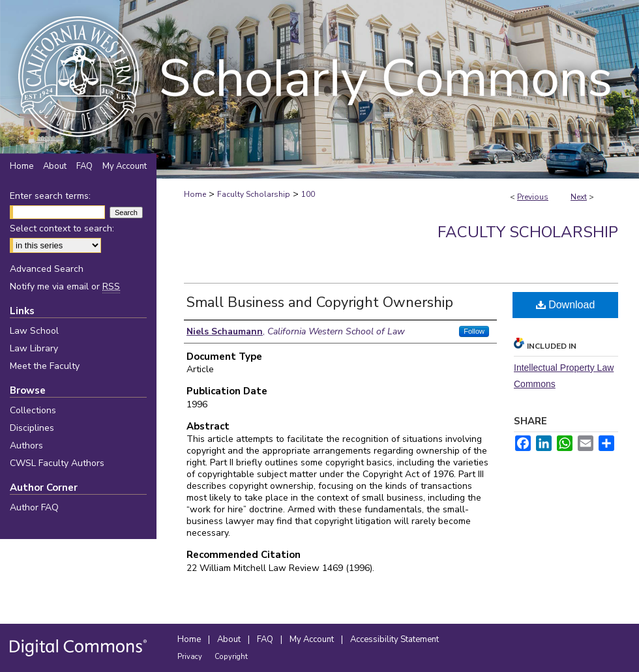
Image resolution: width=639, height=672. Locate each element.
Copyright (231, 657)
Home (195, 194)
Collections (33, 410)
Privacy (191, 657)
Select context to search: (62, 228)
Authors (26, 446)
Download (566, 305)
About (230, 639)
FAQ (266, 639)
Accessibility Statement (394, 639)
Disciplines (32, 428)
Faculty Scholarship (254, 194)
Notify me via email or (65, 286)
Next (579, 197)
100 (308, 194)
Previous (533, 197)
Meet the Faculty (45, 366)
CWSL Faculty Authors (57, 463)
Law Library (34, 348)
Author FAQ (34, 507)
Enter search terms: (50, 196)
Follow (474, 331)
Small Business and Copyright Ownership (320, 302)
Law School (34, 331)
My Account (313, 639)
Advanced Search (47, 269)
